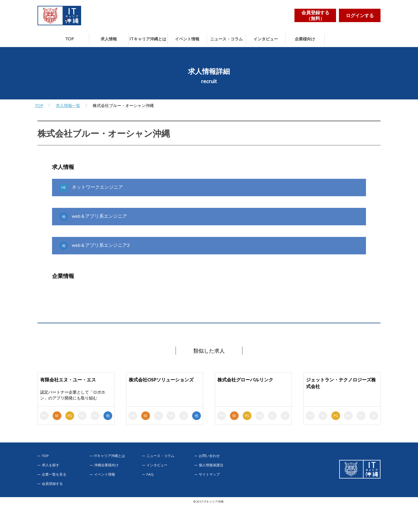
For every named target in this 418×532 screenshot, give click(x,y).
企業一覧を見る (54, 474)
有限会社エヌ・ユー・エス (68, 380)
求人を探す (51, 465)
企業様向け (305, 39)
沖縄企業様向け (106, 465)
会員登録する (52, 484)
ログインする (360, 15)
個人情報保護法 (211, 465)
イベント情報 (187, 39)
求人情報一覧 (68, 105)
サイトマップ (209, 474)
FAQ (150, 474)
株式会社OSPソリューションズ (161, 380)
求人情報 (109, 39)
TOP (69, 39)
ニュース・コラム (226, 39)
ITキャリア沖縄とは (148, 39)
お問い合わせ (209, 456)
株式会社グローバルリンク (245, 380)
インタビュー (266, 39)
